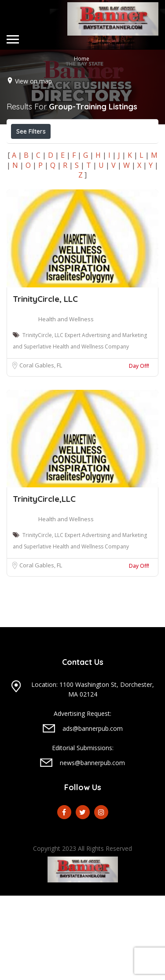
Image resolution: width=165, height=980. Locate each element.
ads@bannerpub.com (93, 813)
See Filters (31, 131)
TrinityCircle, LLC (45, 383)
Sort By (31, 190)
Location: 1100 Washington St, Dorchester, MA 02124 (93, 774)
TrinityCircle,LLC (44, 583)
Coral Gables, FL (41, 450)
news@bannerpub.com (92, 847)
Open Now (37, 151)
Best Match (103, 171)
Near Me (51, 170)
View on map (33, 81)
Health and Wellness (66, 403)
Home (82, 58)
